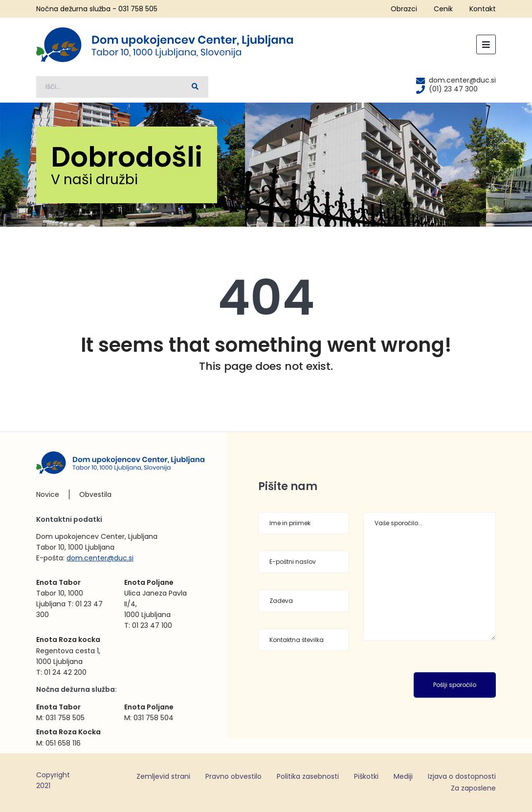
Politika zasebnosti (308, 776)
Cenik (443, 9)
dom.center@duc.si (100, 558)
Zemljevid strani (163, 776)
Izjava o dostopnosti (462, 776)
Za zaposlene (473, 788)
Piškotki (366, 776)
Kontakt (483, 9)
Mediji (403, 776)
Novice (48, 494)
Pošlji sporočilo (455, 685)
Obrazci (404, 9)
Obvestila (95, 494)
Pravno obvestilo (233, 776)
